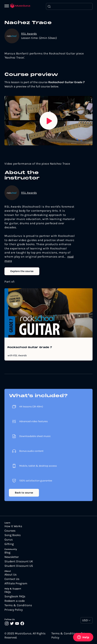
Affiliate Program (16, 583)
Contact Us (12, 579)
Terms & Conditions (18, 605)
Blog (7, 553)
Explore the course (22, 271)
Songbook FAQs (15, 596)
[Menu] (7, 6)
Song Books (13, 535)
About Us (10, 575)
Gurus (9, 540)
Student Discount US (19, 566)
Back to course (24, 493)
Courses (10, 531)
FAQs (8, 592)
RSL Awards (29, 34)
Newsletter (12, 557)
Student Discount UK (19, 561)
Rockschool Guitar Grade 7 (30, 348)
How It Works (13, 526)
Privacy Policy (14, 610)
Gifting (9, 544)
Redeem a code (15, 601)
